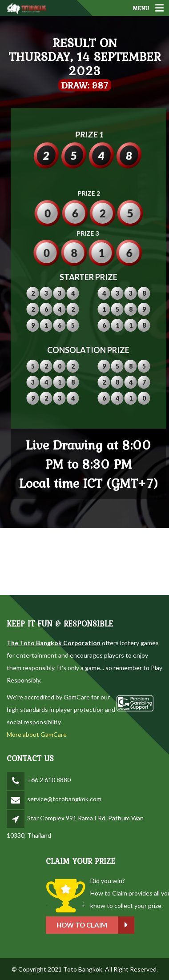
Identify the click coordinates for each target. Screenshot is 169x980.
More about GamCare (37, 734)
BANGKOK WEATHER (84, 562)
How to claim (127, 925)
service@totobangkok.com (64, 799)
